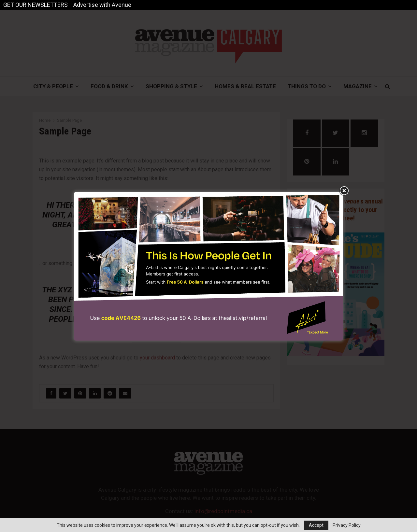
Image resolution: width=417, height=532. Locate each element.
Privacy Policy (347, 525)
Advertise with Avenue (102, 5)
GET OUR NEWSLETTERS (36, 5)
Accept (316, 525)
